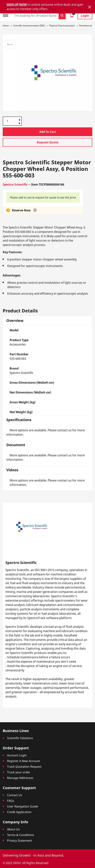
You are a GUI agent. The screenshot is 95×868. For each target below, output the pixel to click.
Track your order (19, 772)
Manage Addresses (20, 778)
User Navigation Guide (23, 806)
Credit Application (19, 812)
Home (6, 26)
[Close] (90, 7)
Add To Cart (48, 132)
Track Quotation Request (24, 767)
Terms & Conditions (21, 835)
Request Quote (48, 142)
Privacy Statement (19, 841)
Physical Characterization (62, 26)
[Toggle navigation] (7, 15)
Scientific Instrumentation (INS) (29, 26)
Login (85, 16)
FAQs (11, 801)
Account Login (17, 755)
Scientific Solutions (20, 738)
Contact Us (15, 795)
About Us (13, 829)
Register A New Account (23, 761)
